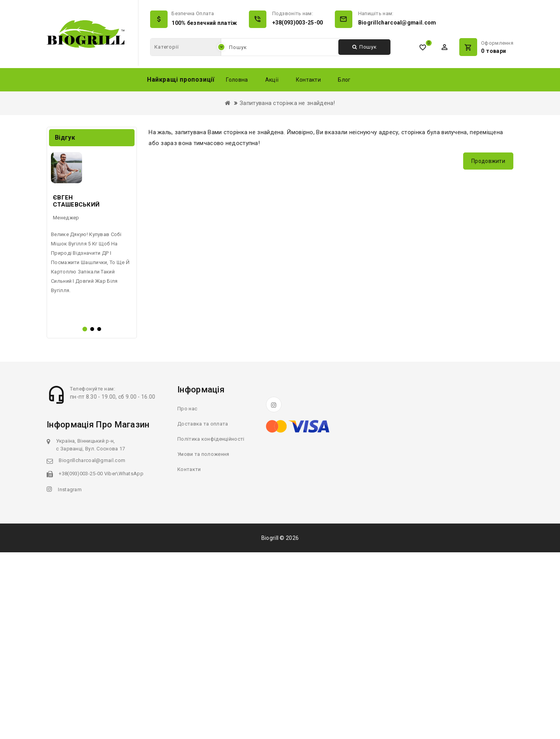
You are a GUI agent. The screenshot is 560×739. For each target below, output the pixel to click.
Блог (344, 80)
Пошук (365, 47)
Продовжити (488, 161)
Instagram (70, 676)
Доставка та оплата (203, 610)
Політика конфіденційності (211, 626)
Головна (237, 80)
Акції (272, 80)
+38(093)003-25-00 (298, 23)
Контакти (308, 80)
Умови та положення (203, 641)
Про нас (187, 595)
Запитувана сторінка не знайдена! (287, 103)
